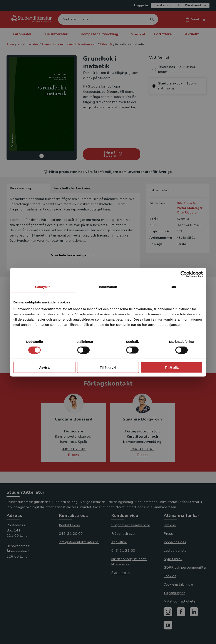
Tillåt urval (108, 367)
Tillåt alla (172, 367)
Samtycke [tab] (43, 287)
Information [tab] (108, 287)
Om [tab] (173, 287)
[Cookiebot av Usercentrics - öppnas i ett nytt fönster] (184, 274)
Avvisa (44, 367)
